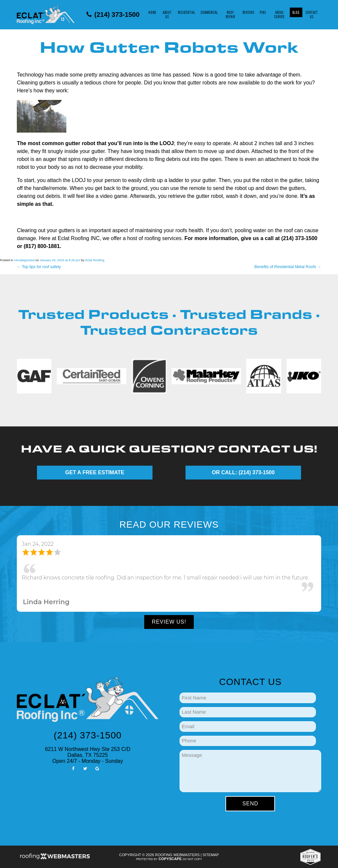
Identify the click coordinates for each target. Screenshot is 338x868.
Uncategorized (24, 260)
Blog (296, 12)
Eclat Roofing (95, 260)
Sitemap (211, 855)
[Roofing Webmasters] (55, 858)
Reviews (249, 12)
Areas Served (279, 14)
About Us (167, 14)
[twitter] (85, 768)
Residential (187, 12)
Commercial (209, 12)
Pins (263, 12)
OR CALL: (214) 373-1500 (243, 472)
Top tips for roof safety (39, 267)
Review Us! (169, 622)
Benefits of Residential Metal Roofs (288, 267)
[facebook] (73, 768)
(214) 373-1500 (113, 15)
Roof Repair (230, 14)
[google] (97, 768)
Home (152, 12)
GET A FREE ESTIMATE (95, 472)
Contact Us (312, 14)
